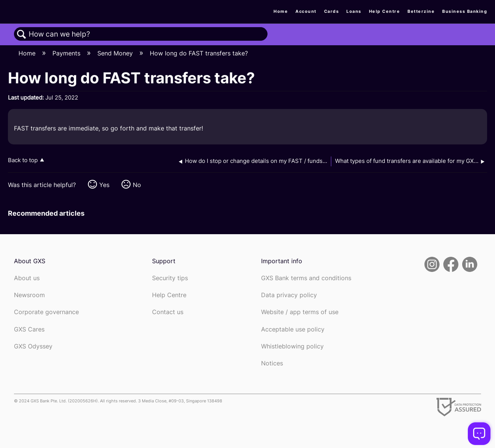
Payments (67, 53)
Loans (354, 11)
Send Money (116, 53)
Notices (272, 363)
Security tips (170, 278)
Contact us (168, 312)
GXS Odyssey (33, 346)
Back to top (23, 160)
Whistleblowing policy (292, 346)
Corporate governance (46, 312)
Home (281, 11)
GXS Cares (29, 329)
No (137, 185)
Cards (332, 11)
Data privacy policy (289, 295)
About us (27, 278)
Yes (104, 185)
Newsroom (29, 295)
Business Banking (465, 11)
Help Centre (385, 11)
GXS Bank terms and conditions (306, 278)
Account (306, 11)
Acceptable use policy (293, 329)
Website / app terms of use (300, 312)
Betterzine (421, 11)
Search (22, 34)
